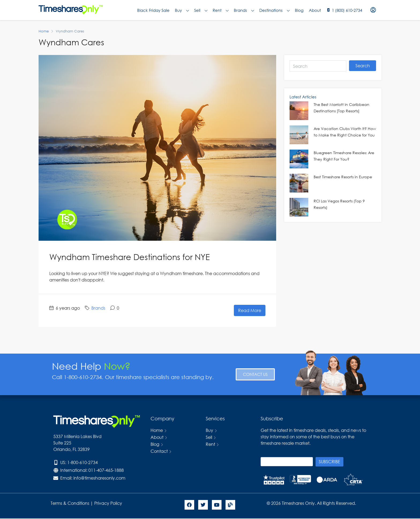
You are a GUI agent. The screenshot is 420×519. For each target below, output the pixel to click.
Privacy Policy (109, 503)
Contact (159, 451)
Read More (250, 310)
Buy (182, 10)
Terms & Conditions (70, 503)
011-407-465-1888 (106, 470)
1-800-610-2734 (82, 462)
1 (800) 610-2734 (347, 10)
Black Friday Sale (153, 10)
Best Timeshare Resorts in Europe (343, 177)
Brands (244, 10)
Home (157, 430)
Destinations (274, 10)
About (315, 10)
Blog (299, 10)
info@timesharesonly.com (99, 478)
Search (363, 66)
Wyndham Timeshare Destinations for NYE (130, 257)
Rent (221, 10)
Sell (201, 10)
